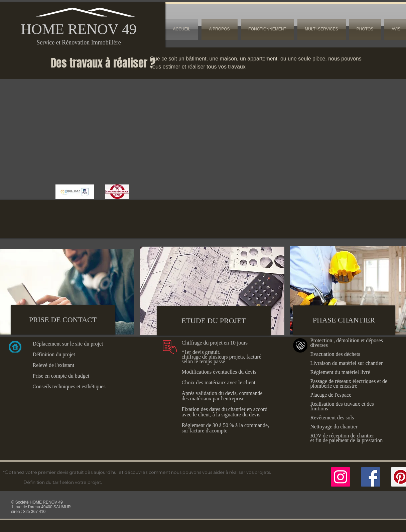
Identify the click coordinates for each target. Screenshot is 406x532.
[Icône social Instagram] (341, 477)
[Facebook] (371, 477)
